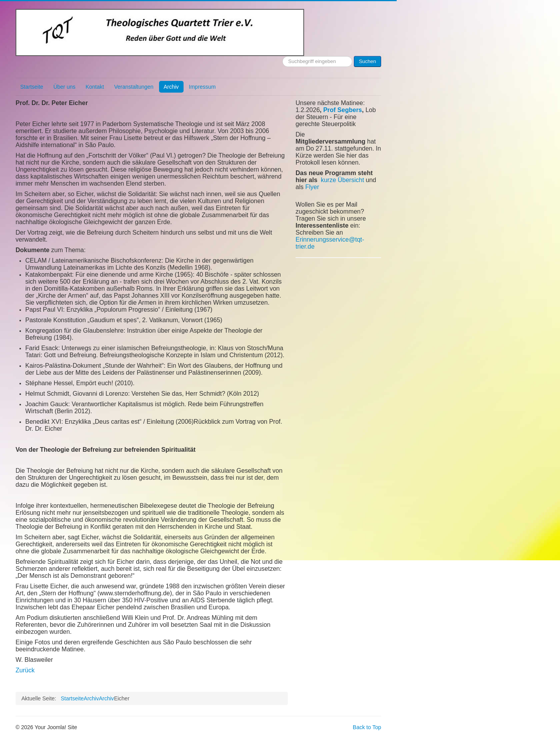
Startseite (32, 87)
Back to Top (367, 727)
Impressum (202, 87)
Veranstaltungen (134, 87)
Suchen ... (283, 56)
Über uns (64, 87)
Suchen (367, 61)
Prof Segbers (343, 110)
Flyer (312, 187)
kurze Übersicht (342, 180)
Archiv (171, 87)
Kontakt (95, 87)
